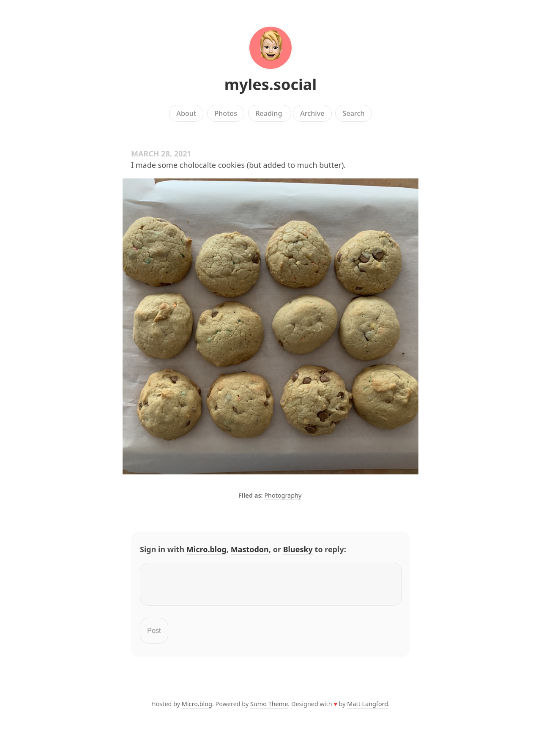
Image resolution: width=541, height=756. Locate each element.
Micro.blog (206, 549)
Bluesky (298, 549)
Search (354, 113)
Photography (283, 495)
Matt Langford (367, 709)
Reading (270, 113)
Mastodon (250, 549)
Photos (226, 113)
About (186, 113)
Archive (312, 113)
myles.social (270, 84)
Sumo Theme (269, 709)
